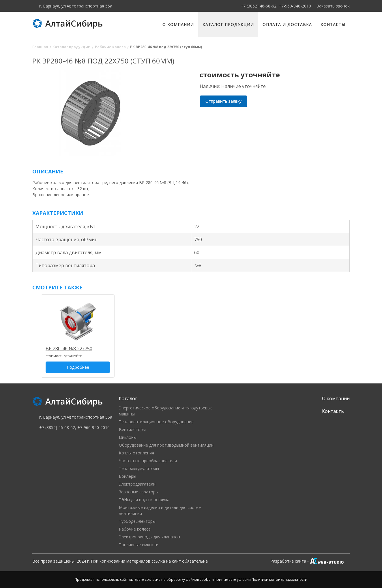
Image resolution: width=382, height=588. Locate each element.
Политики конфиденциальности (279, 579)
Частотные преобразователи (148, 461)
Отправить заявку (223, 101)
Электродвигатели (137, 484)
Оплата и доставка (287, 24)
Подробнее (78, 367)
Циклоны (128, 437)
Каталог (128, 398)
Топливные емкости (139, 545)
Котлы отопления (136, 453)
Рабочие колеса (135, 529)
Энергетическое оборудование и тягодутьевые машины (166, 411)
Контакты (333, 24)
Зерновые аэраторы (139, 492)
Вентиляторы (132, 429)
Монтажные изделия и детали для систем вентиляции (160, 510)
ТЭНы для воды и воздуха (144, 500)
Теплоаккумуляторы (139, 468)
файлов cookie (198, 579)
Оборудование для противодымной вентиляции (166, 445)
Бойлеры (128, 476)
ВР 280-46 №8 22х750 (69, 349)
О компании (178, 24)
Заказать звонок (333, 6)
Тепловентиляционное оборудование (156, 422)
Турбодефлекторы (137, 521)
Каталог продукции (228, 24)
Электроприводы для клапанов (149, 537)
